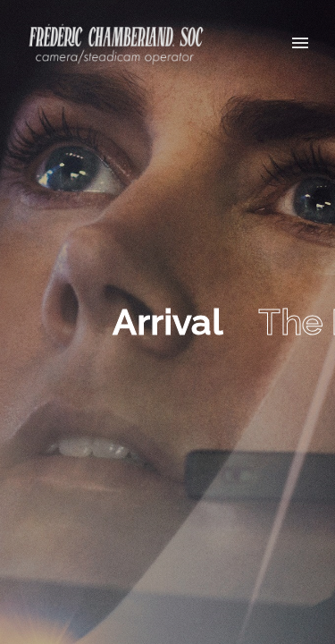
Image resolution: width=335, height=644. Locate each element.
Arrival (167, 322)
